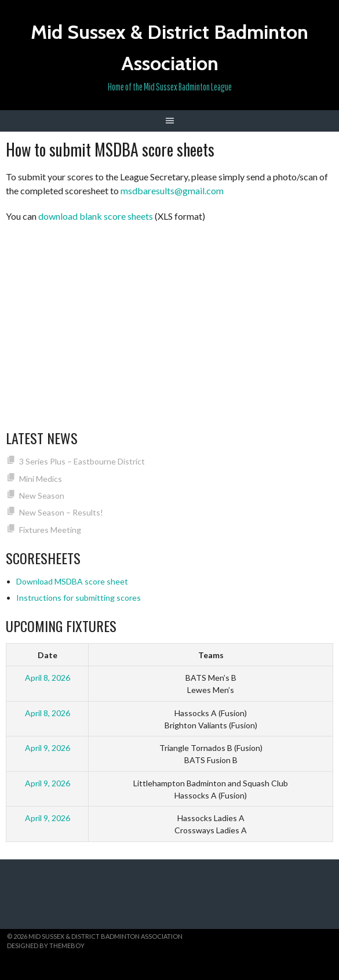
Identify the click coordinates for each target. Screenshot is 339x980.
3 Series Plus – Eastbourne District (82, 461)
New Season (42, 496)
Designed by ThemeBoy (46, 945)
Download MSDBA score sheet (72, 581)
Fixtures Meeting (50, 530)
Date (48, 655)
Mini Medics (41, 479)
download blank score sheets (96, 216)
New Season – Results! (61, 512)
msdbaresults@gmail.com (172, 190)
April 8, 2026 (48, 678)
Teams (211, 655)
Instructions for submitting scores (79, 598)
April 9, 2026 (48, 748)
